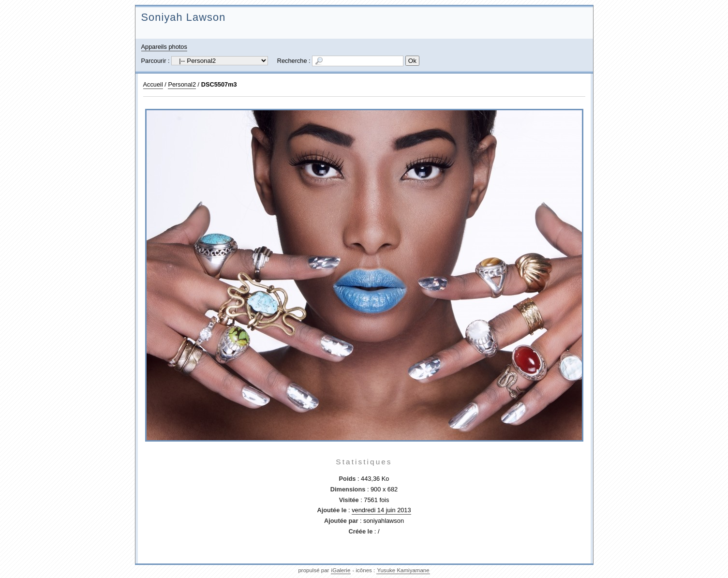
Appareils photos (164, 47)
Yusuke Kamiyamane (403, 570)
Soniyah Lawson (184, 17)
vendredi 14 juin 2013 (381, 510)
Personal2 (182, 84)
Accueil (153, 84)
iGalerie (341, 570)
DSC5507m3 (219, 84)
